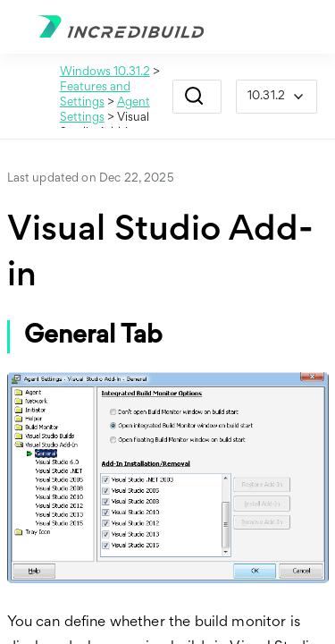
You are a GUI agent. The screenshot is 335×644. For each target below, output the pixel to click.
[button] (194, 97)
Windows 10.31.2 (105, 72)
